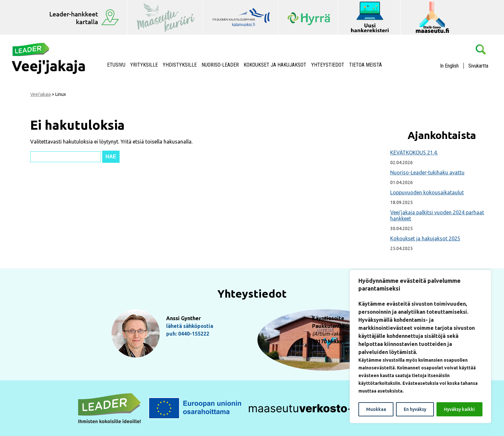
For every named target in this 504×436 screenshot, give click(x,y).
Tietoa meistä (365, 65)
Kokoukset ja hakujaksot (275, 65)
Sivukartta (478, 66)
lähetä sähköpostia (190, 326)
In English (449, 66)
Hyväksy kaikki (459, 409)
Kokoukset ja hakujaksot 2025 (425, 238)
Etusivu (116, 65)
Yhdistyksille (180, 65)
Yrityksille (144, 65)
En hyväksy (415, 409)
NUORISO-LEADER (220, 65)
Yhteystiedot (328, 65)
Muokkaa (376, 409)
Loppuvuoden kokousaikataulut (427, 192)
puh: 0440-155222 (188, 334)
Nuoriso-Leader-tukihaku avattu (427, 172)
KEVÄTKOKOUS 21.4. (414, 153)
